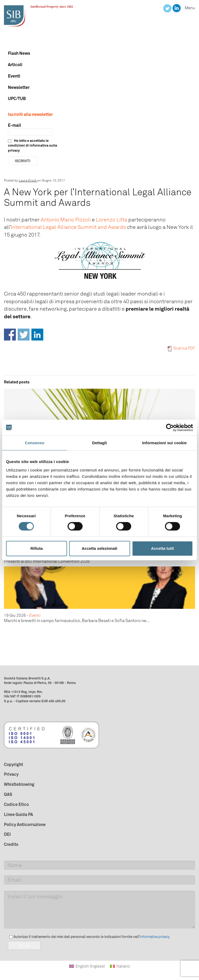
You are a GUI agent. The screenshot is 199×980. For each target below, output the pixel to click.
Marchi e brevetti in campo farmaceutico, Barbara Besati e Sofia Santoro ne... (77, 621)
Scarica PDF (181, 348)
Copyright (13, 764)
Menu (190, 8)
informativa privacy (155, 937)
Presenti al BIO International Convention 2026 (47, 561)
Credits (11, 844)
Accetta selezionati (99, 548)
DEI (7, 834)
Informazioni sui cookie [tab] (165, 443)
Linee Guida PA (18, 814)
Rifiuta (37, 548)
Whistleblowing (19, 784)
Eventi (14, 76)
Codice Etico (16, 804)
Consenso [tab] (34, 443)
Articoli (15, 65)
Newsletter (19, 87)
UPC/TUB (17, 98)
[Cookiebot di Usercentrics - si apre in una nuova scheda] (170, 428)
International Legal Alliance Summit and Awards (68, 227)
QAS (8, 794)
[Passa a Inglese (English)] (87, 966)
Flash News (19, 53)
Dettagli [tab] (99, 443)
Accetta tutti (162, 548)
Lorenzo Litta (112, 220)
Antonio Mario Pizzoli (66, 220)
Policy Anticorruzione (25, 824)
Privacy (11, 774)
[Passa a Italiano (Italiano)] (120, 966)
